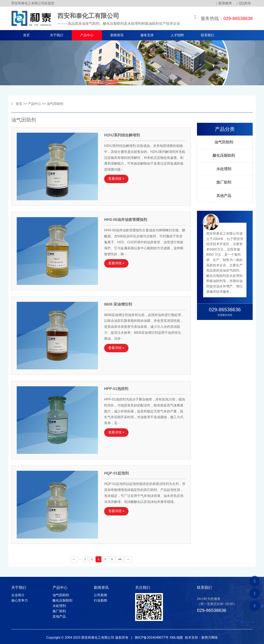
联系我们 (207, 35)
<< (74, 559)
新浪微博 (224, 3)
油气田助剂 (55, 104)
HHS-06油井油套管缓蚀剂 (126, 220)
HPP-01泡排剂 (116, 389)
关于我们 (57, 35)
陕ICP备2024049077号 (152, 638)
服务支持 (147, 35)
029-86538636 (238, 18)
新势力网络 (210, 638)
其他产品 (224, 196)
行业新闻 (100, 600)
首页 (26, 35)
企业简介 (18, 595)
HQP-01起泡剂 (116, 473)
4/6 (120, 559)
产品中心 (87, 35)
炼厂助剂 (224, 182)
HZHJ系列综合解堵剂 (122, 135)
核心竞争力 (20, 600)
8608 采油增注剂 (118, 304)
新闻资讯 (117, 35)
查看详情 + (116, 179)
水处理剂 (224, 169)
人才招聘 (177, 35)
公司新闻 (100, 595)
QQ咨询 (244, 3)
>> (128, 559)
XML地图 (176, 638)
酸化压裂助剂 (224, 156)
